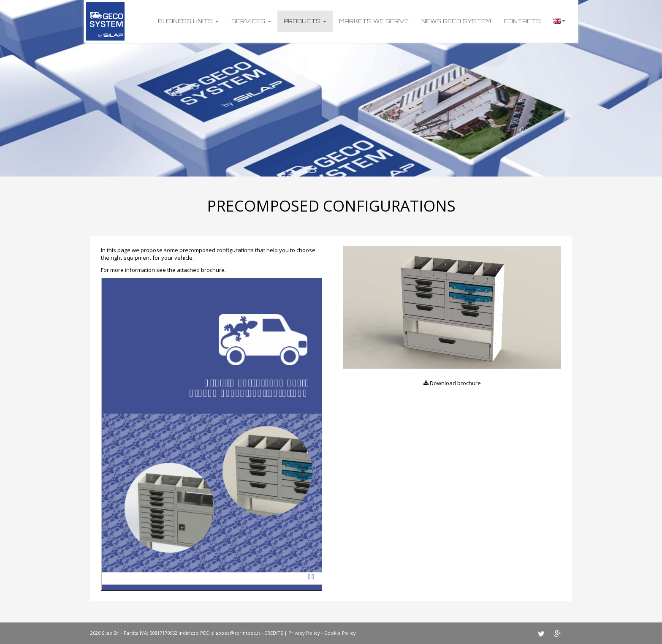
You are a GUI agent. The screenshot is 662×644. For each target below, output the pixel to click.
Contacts (522, 21)
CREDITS (274, 633)
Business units (188, 21)
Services (251, 21)
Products (305, 21)
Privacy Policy (304, 633)
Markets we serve (374, 21)
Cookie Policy (340, 633)
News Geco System (456, 21)
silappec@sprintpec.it (236, 633)
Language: (559, 21)
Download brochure (452, 383)
